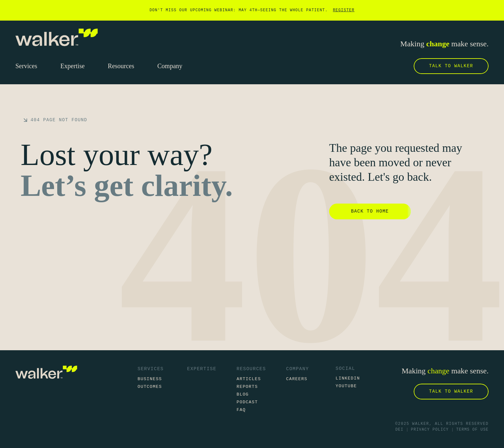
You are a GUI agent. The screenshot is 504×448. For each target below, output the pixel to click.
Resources (251, 369)
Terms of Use (472, 430)
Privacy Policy (430, 430)
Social (345, 369)
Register (344, 10)
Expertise (202, 369)
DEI (399, 430)
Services (151, 369)
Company (297, 369)
